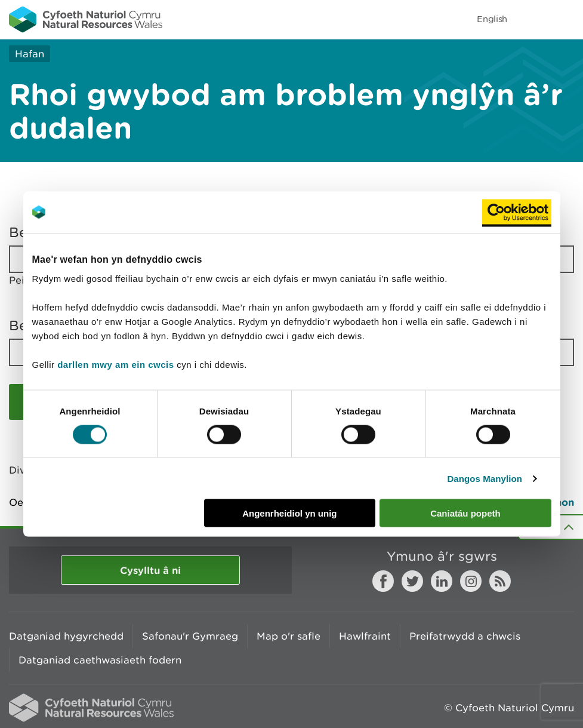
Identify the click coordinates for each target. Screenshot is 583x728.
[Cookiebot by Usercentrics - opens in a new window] (517, 212)
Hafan (30, 54)
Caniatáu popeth (465, 513)
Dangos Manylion (485, 478)
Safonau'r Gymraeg (190, 636)
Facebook (383, 581)
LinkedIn (442, 581)
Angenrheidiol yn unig (289, 513)
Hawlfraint (365, 636)
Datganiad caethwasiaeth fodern (100, 660)
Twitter (412, 581)
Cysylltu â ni (150, 570)
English (492, 19)
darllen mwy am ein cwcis (115, 365)
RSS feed (500, 581)
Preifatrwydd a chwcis (465, 636)
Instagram (471, 581)
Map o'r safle (289, 636)
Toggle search (533, 19)
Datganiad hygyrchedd (66, 636)
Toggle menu (566, 19)
